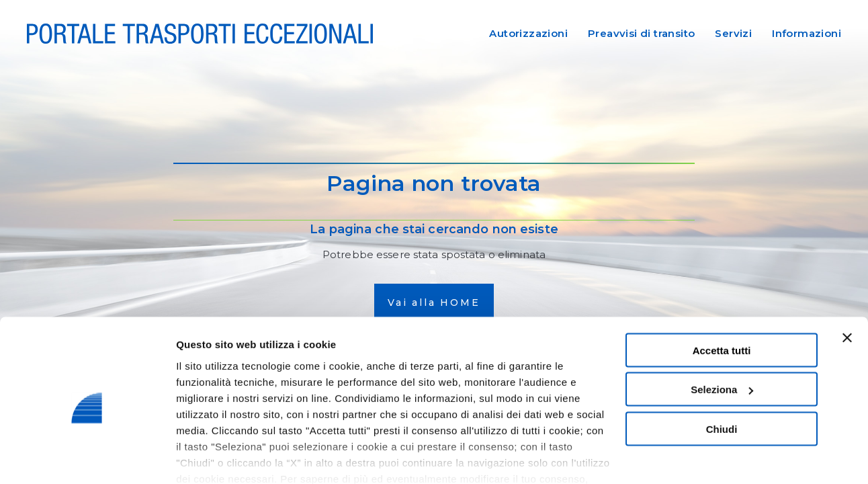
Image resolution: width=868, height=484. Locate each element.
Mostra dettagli (212, 457)
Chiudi (722, 372)
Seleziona (722, 333)
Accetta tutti (722, 293)
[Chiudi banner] (847, 281)
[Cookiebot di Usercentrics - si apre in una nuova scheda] (87, 458)
